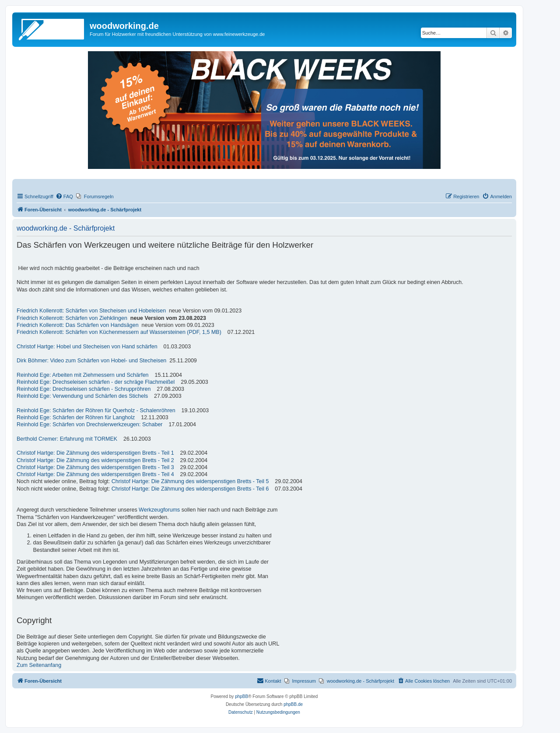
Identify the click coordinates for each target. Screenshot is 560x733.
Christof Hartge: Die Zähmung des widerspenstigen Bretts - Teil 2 (95, 460)
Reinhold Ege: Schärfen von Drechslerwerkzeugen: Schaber (90, 424)
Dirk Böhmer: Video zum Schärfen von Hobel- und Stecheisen (91, 361)
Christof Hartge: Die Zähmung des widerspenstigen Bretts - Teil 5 (190, 481)
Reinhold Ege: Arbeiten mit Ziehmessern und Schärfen (83, 375)
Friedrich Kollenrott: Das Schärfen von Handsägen (78, 325)
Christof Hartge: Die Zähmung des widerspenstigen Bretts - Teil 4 (95, 474)
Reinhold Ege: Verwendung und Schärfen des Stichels (82, 396)
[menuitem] (64, 196)
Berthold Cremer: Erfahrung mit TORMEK (67, 439)
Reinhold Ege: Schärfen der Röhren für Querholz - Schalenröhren (96, 410)
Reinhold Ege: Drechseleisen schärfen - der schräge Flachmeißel (96, 382)
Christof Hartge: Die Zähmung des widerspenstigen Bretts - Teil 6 (190, 489)
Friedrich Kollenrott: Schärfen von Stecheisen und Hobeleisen (91, 311)
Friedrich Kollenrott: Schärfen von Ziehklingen (72, 318)
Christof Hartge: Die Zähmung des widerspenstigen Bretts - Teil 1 (95, 453)
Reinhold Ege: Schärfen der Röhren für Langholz (76, 417)
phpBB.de (293, 704)
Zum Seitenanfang (39, 665)
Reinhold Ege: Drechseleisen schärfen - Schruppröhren (84, 389)
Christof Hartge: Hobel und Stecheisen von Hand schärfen (87, 347)
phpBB (241, 696)
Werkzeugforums (159, 510)
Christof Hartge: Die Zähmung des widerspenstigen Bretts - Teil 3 (95, 467)
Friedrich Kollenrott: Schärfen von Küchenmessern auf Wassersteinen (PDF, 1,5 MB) (119, 332)
